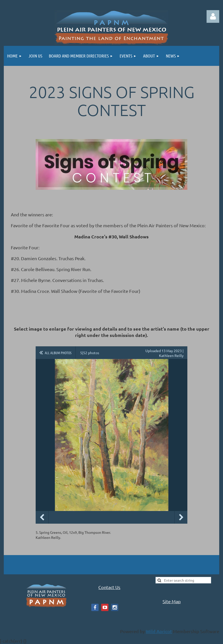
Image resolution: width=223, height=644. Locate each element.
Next (181, 517)
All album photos (58, 353)
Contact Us (109, 587)
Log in (213, 16)
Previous (42, 517)
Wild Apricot (159, 631)
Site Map (172, 601)
